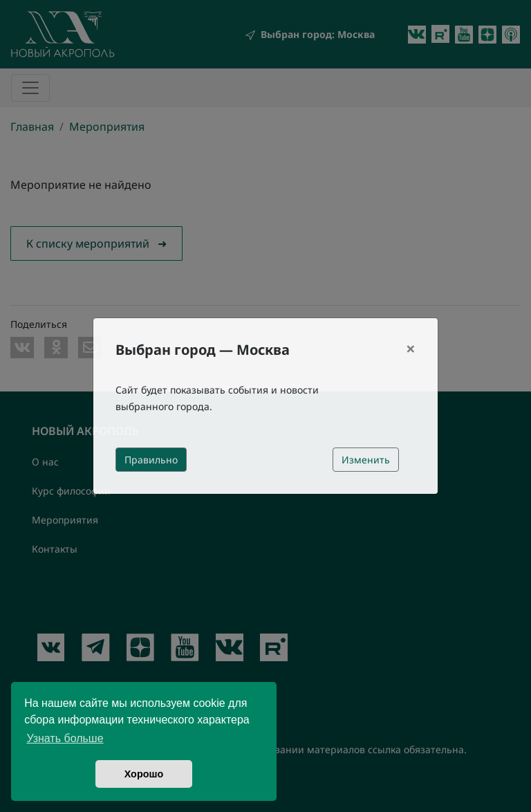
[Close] (411, 349)
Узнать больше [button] (65, 738)
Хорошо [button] (144, 774)
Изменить (366, 460)
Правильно (151, 460)
